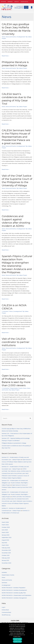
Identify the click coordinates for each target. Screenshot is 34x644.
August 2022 (5, 540)
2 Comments (5, 388)
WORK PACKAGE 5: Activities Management (14, 598)
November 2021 (6, 553)
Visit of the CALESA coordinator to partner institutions (16, 342)
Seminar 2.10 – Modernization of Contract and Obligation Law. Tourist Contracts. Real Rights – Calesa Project (15, 483)
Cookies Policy (17, 642)
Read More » (5, 56)
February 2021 (6, 558)
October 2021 (6, 555)
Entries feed (5, 610)
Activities (3, 2)
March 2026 (5, 522)
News (3, 37)
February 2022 (6, 548)
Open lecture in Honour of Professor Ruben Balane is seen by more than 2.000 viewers (17, 462)
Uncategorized (21, 37)
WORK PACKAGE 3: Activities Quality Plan (14, 593)
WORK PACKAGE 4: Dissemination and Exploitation (17, 595)
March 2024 (5, 525)
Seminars (10, 2)
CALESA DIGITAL (24, 2)
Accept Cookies (17, 639)
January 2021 (5, 560)
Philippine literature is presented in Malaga (14, 443)
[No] (32, 633)
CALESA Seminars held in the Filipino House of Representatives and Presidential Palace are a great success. (16, 137)
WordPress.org (6, 615)
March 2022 (5, 545)
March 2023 (5, 532)
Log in (4, 607)
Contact (17, 2)
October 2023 (6, 527)
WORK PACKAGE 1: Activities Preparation (14, 588)
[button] (32, 7)
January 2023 (6, 535)
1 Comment (5, 311)
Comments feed (6, 612)
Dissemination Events (16, 388)
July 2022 (4, 543)
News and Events (11, 37)
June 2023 (5, 530)
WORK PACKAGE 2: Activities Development (14, 590)
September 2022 (7, 537)
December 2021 (6, 550)
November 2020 (6, 563)
